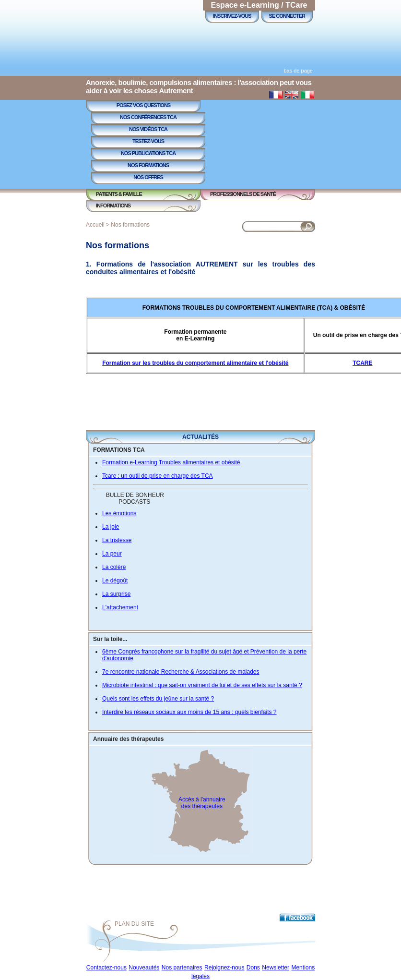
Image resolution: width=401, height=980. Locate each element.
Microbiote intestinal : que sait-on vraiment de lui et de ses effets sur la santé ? (202, 685)
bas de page (298, 71)
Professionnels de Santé (243, 194)
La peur (112, 554)
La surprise (116, 594)
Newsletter (276, 968)
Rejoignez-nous (224, 968)
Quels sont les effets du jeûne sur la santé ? (158, 699)
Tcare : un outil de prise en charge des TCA (158, 476)
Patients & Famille (119, 194)
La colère (114, 567)
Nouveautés (144, 968)
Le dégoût (115, 581)
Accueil (95, 225)
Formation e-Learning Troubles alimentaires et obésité (171, 462)
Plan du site (134, 924)
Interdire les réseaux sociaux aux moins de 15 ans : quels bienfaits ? (189, 712)
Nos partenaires (182, 968)
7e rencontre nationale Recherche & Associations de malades (181, 672)
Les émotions (119, 513)
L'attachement (120, 607)
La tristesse (117, 540)
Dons (253, 968)
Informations (113, 206)
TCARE (362, 363)
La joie (111, 527)
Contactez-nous (106, 968)
